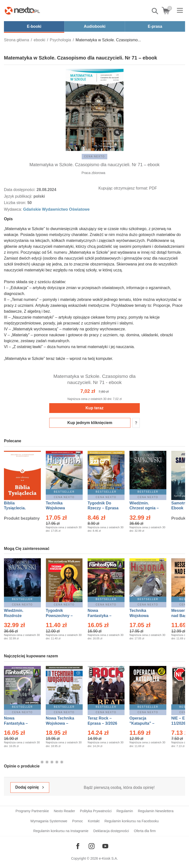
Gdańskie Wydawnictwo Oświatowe (56, 209)
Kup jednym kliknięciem (90, 423)
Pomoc (78, 821)
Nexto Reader (64, 811)
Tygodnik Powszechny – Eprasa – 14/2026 (62, 616)
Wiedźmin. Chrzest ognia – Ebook (144, 508)
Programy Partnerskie (32, 811)
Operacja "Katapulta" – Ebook (142, 723)
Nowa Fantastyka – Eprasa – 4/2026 (19, 723)
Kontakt (94, 821)
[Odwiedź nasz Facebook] (78, 846)
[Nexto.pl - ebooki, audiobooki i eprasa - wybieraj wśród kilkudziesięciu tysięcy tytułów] (22, 11)
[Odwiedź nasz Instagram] (92, 846)
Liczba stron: (16, 203)
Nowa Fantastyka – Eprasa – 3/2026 (102, 616)
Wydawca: (14, 209)
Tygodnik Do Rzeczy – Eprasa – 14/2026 (103, 508)
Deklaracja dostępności (111, 831)
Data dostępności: (20, 190)
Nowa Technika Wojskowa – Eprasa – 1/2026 (61, 723)
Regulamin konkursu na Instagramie (61, 831)
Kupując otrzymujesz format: (123, 188)
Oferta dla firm (145, 831)
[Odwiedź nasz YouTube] (105, 846)
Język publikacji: (19, 196)
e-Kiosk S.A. (108, 858)
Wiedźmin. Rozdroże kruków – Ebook (19, 616)
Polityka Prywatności (96, 811)
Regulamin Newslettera (156, 811)
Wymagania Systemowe (49, 821)
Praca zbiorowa (93, 173)
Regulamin (125, 811)
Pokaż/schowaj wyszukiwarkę (155, 11)
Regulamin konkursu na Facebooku (131, 821)
